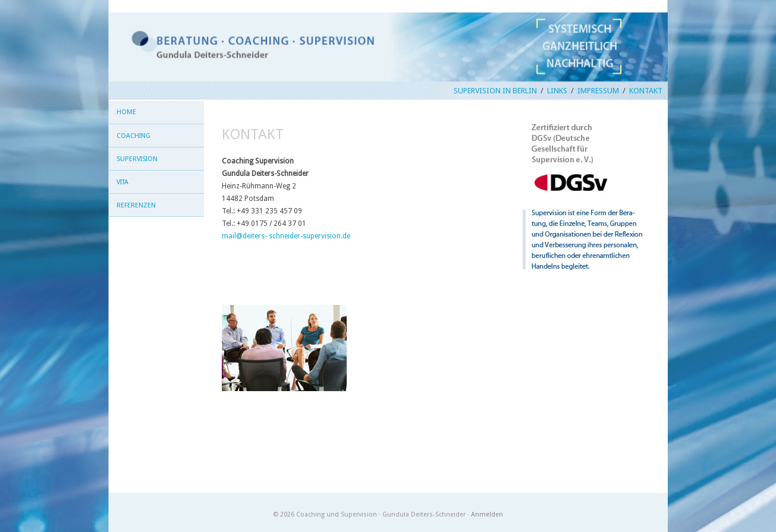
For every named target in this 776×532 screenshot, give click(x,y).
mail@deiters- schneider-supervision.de (286, 236)
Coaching (133, 136)
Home (126, 112)
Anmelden (487, 514)
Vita (122, 182)
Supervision (137, 159)
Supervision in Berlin (495, 91)
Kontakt (646, 91)
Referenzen (136, 205)
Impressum (598, 91)
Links (557, 91)
